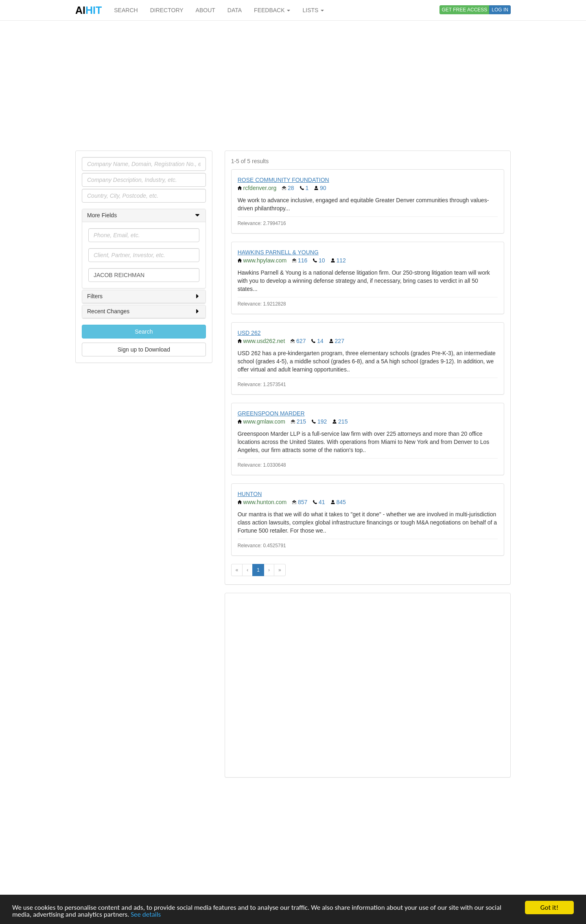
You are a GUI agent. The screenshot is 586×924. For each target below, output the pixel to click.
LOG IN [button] (500, 10)
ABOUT (206, 10)
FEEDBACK (272, 10)
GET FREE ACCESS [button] (465, 10)
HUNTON (250, 494)
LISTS (313, 10)
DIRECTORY (167, 10)
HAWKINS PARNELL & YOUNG (278, 252)
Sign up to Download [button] (144, 350)
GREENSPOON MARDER (271, 413)
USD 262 (249, 333)
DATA (235, 10)
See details (146, 915)
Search (144, 332)
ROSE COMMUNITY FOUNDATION (283, 180)
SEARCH (126, 10)
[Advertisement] (293, 85)
